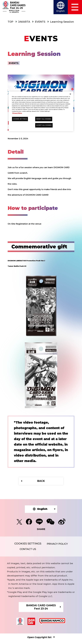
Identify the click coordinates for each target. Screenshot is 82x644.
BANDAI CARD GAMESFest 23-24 (41, 609)
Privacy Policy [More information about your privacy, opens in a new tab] (17, 113)
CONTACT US (27, 551)
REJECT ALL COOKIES (44, 119)
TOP (11, 22)
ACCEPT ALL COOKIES (44, 125)
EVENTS (42, 22)
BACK (41, 481)
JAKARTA (25, 22)
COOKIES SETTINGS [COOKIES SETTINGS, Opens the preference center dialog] (20, 119)
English (59, 12)
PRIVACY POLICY (57, 545)
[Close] (70, 94)
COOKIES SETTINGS (27, 545)
